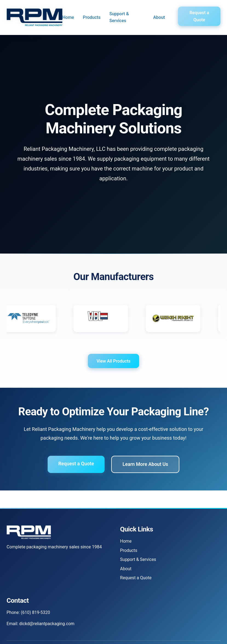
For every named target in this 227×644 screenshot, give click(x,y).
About (159, 17)
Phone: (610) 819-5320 (29, 613)
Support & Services (119, 17)
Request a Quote (199, 16)
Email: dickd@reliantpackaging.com (41, 624)
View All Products (113, 364)
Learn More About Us (146, 468)
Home (68, 17)
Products (92, 17)
